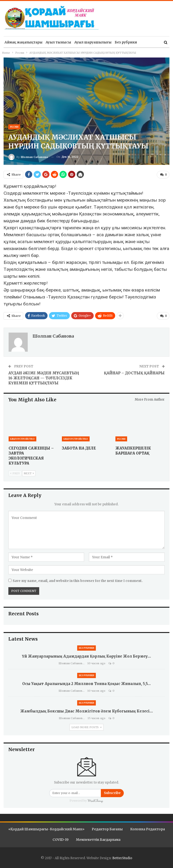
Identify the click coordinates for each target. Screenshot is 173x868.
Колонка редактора (148, 829)
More (145, 42)
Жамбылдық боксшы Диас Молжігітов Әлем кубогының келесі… (87, 711)
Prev (15, 473)
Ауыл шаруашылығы (93, 42)
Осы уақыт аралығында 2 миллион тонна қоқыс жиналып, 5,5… (86, 683)
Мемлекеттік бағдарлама (98, 839)
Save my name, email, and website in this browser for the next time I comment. (78, 580)
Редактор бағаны (107, 829)
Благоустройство (22, 439)
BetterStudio (122, 858)
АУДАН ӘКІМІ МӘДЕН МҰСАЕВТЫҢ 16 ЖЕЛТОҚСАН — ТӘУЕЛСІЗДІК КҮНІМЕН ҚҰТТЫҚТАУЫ (44, 378)
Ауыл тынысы (58, 42)
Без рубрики (126, 42)
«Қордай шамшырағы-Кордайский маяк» (46, 829)
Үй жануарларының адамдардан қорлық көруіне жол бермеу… (86, 656)
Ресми (14, 127)
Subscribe (112, 792)
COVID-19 (61, 839)
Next (29, 473)
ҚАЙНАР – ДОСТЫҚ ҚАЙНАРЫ (134, 373)
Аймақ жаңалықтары (24, 42)
